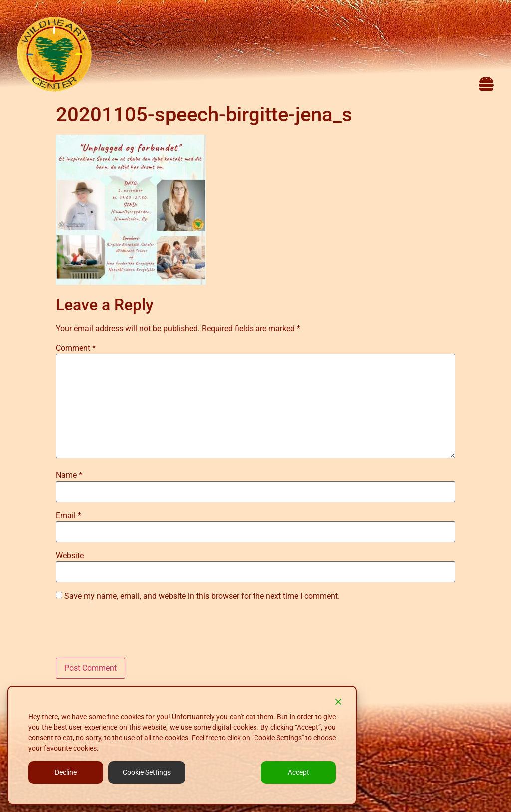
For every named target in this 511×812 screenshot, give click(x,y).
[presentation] (132, 633)
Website (70, 556)
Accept (299, 772)
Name (69, 475)
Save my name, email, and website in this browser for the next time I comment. (202, 596)
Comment (76, 348)
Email (69, 516)
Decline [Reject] (66, 772)
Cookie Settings (147, 772)
